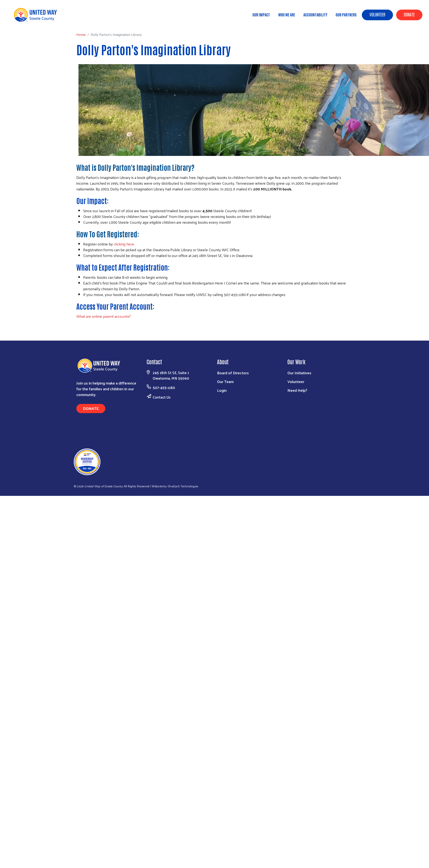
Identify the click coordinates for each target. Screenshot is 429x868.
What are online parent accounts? (104, 316)
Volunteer (377, 14)
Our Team (225, 381)
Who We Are (287, 15)
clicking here (124, 244)
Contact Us (162, 397)
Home (25, 21)
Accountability (315, 15)
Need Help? (297, 390)
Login (222, 390)
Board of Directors (233, 373)
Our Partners (346, 15)
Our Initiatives (299, 373)
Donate (409, 14)
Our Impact (261, 15)
